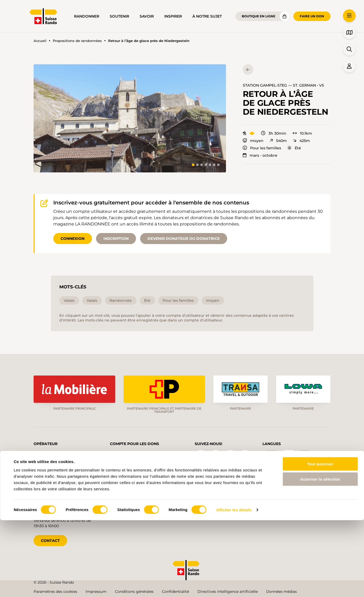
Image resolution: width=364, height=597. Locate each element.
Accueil (40, 41)
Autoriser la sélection (320, 556)
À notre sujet (207, 16)
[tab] (193, 165)
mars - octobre (260, 155)
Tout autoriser (320, 540)
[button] (130, 118)
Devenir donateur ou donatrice (184, 239)
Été (294, 148)
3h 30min (274, 133)
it (305, 454)
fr (289, 454)
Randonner (87, 16)
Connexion (73, 239)
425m (302, 141)
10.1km (302, 133)
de (271, 454)
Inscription (116, 239)
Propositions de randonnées (77, 41)
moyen (253, 141)
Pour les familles (262, 148)
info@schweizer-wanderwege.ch (63, 475)
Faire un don (312, 16)
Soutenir (119, 16)
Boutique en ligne (259, 16)
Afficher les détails (234, 587)
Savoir (147, 16)
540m (278, 141)
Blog (208, 490)
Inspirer (173, 16)
